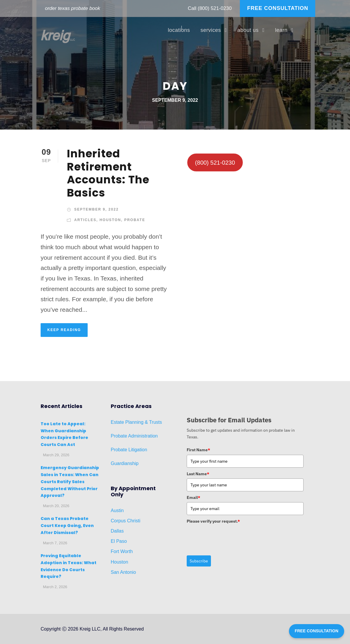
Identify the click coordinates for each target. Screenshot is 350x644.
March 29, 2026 (56, 455)
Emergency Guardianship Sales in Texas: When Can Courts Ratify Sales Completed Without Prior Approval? (70, 482)
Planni (131, 422)
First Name (198, 450)
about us (248, 30)
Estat (116, 422)
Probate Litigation (129, 450)
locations (179, 30)
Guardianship (125, 463)
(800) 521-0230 (215, 8)
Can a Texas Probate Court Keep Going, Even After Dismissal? (67, 526)
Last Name (198, 474)
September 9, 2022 (96, 209)
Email (193, 497)
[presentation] (231, 538)
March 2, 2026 (55, 587)
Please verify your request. (213, 521)
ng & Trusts (150, 422)
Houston (110, 220)
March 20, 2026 (56, 506)
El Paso (119, 541)
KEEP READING (64, 330)
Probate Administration (134, 436)
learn (281, 30)
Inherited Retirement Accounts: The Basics (108, 173)
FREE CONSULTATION (278, 8)
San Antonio (123, 572)
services (211, 30)
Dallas (117, 531)
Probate (135, 220)
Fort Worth (122, 551)
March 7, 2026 (55, 543)
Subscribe (199, 561)
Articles (85, 220)
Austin (117, 510)
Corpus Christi (125, 521)
